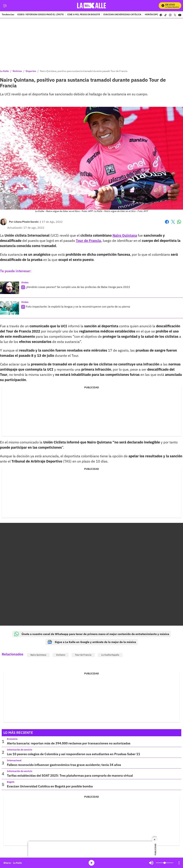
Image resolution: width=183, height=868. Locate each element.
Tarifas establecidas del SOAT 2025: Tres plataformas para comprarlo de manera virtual (70, 776)
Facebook (167, 222)
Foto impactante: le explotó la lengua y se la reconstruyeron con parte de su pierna (78, 306)
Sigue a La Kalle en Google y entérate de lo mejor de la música (92, 642)
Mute (151, 863)
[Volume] (165, 863)
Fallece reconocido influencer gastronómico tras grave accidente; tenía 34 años (64, 765)
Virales (25, 282)
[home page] (92, 6)
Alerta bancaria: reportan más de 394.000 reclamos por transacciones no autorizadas (69, 743)
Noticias (17, 71)
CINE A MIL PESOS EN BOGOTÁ (84, 15)
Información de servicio (20, 750)
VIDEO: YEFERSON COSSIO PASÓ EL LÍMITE (40, 15)
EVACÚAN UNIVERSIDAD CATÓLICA (122, 15)
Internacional (14, 760)
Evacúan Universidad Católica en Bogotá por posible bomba (50, 786)
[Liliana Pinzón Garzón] (26, 222)
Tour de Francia (83, 655)
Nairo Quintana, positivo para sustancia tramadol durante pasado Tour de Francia (84, 71)
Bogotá (11, 782)
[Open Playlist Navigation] (179, 863)
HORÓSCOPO (152, 15)
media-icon (91, 863)
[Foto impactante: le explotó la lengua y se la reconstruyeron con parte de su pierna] (10, 308)
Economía (12, 739)
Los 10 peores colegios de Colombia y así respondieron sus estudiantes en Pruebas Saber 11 (74, 754)
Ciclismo (61, 655)
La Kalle (4, 71)
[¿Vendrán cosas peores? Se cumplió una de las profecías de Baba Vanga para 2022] (10, 288)
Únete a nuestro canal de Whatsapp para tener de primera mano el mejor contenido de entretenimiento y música (92, 634)
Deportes (31, 71)
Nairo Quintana (38, 655)
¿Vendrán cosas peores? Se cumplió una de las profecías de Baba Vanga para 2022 (78, 287)
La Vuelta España (110, 655)
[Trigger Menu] (5, 6)
